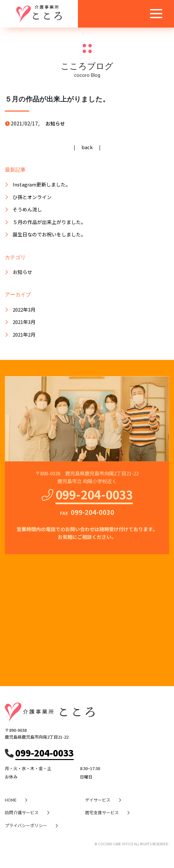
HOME (11, 800)
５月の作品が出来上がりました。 (49, 222)
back (87, 147)
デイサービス (98, 800)
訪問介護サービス (22, 812)
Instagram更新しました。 (42, 184)
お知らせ (55, 123)
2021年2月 (24, 334)
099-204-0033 (94, 494)
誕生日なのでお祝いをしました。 (49, 234)
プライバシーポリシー (26, 825)
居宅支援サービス (102, 812)
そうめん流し (27, 209)
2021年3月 (24, 322)
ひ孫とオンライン (32, 197)
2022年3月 (24, 309)
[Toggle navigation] (156, 14)
